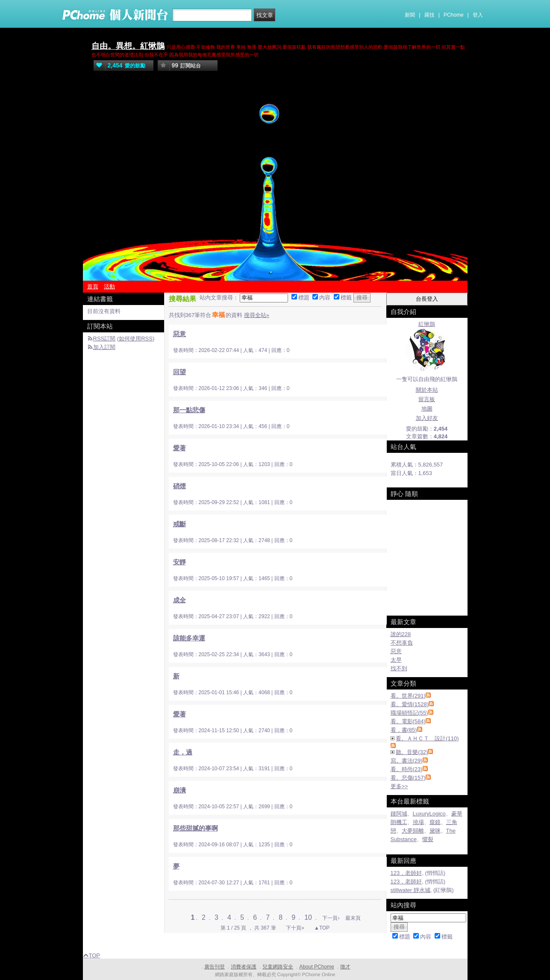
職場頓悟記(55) (409, 713)
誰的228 (401, 634)
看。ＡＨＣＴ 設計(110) (427, 738)
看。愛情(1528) (410, 704)
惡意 (179, 334)
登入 (478, 15)
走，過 (183, 752)
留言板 (427, 399)
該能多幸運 (189, 638)
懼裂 (428, 839)
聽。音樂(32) (412, 752)
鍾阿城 (399, 814)
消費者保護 (244, 967)
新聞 (410, 15)
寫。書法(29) (407, 761)
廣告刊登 (215, 967)
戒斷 (179, 524)
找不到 (399, 668)
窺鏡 (435, 822)
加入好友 (427, 418)
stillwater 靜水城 (410, 890)
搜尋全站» (257, 315)
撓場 (418, 822)
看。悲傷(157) (408, 778)
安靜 (179, 562)
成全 (179, 600)
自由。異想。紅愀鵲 (128, 46)
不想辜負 (402, 643)
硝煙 (179, 486)
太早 (396, 660)
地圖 (427, 409)
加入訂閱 (104, 347)
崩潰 (179, 790)
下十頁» (295, 928)
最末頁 (353, 918)
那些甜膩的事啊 (196, 828)
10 (309, 917)
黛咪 (435, 831)
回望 (179, 372)
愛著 (179, 448)
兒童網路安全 (278, 967)
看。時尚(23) (407, 769)
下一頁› (331, 918)
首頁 (93, 286)
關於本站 (427, 390)
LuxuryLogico (429, 814)
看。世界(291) (408, 696)
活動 (109, 286)
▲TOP (321, 928)
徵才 (345, 967)
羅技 (429, 15)
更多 (399, 786)
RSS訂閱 (104, 339)
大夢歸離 (413, 831)
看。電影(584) (408, 721)
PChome (454, 15)
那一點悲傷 (189, 410)
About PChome (316, 967)
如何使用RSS (136, 339)
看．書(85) (404, 730)
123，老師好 (406, 873)
